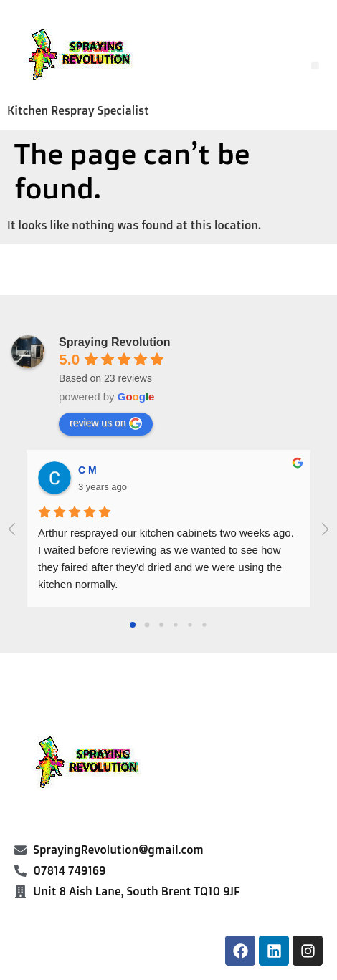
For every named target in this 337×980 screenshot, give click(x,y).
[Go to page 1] (147, 625)
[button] (315, 66)
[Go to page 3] (175, 625)
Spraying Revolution (115, 342)
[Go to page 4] (190, 625)
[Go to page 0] (133, 625)
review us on (106, 423)
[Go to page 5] (204, 625)
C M (87, 470)
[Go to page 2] (161, 625)
